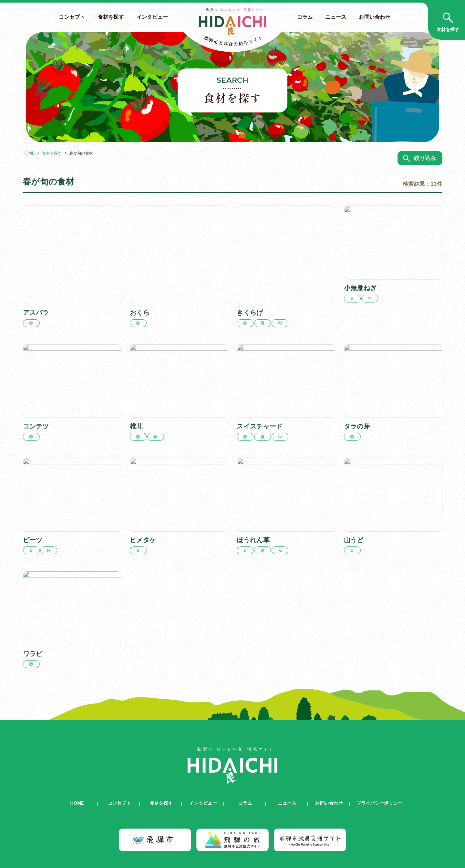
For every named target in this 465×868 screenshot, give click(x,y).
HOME (29, 153)
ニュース (336, 17)
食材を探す (111, 17)
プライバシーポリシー (380, 778)
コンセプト (72, 17)
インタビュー (152, 17)
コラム (305, 17)
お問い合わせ (375, 17)
